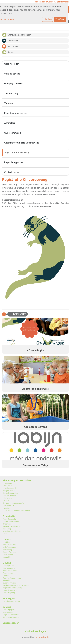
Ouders (7, 539)
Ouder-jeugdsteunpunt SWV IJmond (17, 510)
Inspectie (6, 508)
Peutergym (9, 598)
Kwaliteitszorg (8, 506)
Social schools (8, 555)
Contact (7, 607)
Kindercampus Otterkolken (17, 480)
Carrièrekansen (11, 623)
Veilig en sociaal (9, 491)
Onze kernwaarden (10, 488)
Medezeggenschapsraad (12, 526)
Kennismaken (8, 612)
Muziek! (6, 501)
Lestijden (6, 542)
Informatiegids (8, 550)
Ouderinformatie (9, 552)
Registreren (64, 2)
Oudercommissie (13, 133)
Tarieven (8, 103)
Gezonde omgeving (10, 493)
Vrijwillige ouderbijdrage (12, 531)
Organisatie (9, 516)
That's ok (60, 19)
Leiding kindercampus (11, 521)
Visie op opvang (12, 74)
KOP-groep (7, 529)
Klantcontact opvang (11, 617)
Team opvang (11, 93)
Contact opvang (12, 172)
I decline (47, 19)
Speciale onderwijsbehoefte (13, 503)
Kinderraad (7, 524)
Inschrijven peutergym (11, 601)
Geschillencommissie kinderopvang (22, 143)
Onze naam (7, 483)
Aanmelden (10, 123)
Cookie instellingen (35, 631)
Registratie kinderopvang (17, 153)
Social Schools (42, 637)
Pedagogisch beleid (14, 84)
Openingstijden (12, 64)
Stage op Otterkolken (11, 615)
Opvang (7, 563)
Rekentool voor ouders (16, 113)
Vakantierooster (9, 545)
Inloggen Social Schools (46, 2)
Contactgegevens (9, 610)
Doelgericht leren (10, 496)
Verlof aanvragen (9, 547)
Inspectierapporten (14, 162)
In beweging (7, 498)
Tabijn (5, 534)
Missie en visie (8, 486)
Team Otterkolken (10, 519)
